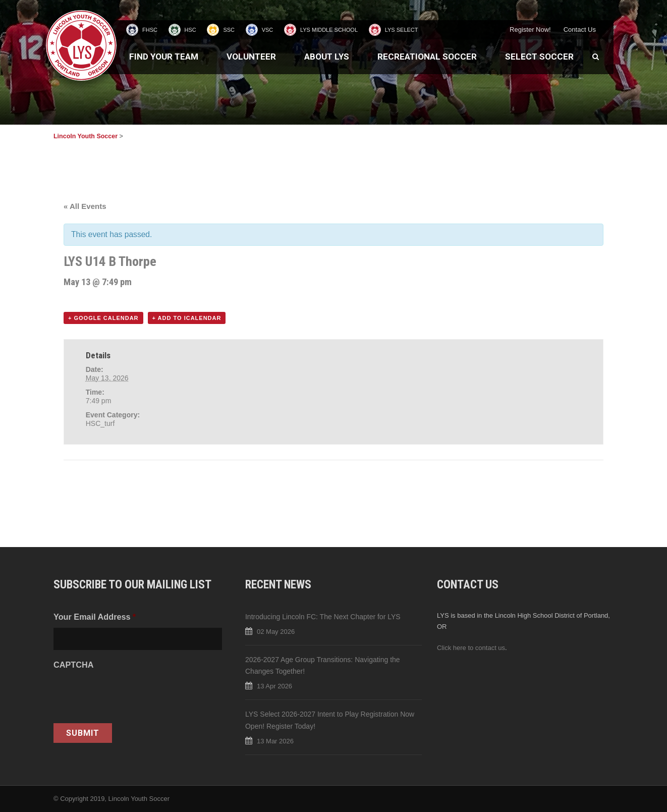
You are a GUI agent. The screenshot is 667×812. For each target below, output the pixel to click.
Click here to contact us (471, 648)
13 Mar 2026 (275, 741)
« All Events (85, 206)
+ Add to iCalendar (187, 318)
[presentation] (130, 695)
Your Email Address (95, 617)
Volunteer (251, 57)
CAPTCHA (73, 665)
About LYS (327, 57)
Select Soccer (539, 57)
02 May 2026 (276, 632)
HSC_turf (100, 423)
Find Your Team (164, 57)
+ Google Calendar (103, 318)
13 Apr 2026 (274, 686)
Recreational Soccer (427, 57)
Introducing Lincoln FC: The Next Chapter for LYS (323, 617)
